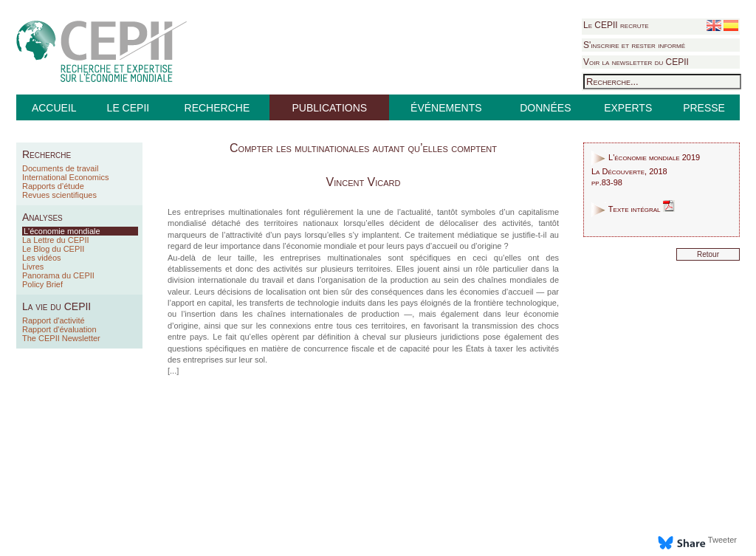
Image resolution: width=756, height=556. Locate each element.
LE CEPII (128, 108)
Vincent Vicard (364, 182)
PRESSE (704, 108)
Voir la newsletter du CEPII (636, 62)
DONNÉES (545, 108)
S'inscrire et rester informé (634, 45)
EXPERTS (628, 108)
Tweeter (722, 540)
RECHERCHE (217, 108)
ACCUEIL (54, 108)
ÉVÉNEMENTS (446, 108)
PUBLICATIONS (329, 108)
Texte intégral (633, 209)
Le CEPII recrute (616, 25)
